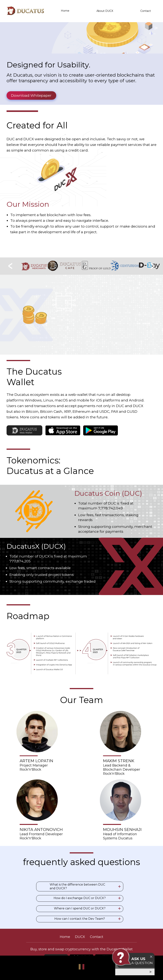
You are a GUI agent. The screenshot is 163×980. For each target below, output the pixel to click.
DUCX (80, 937)
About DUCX (105, 11)
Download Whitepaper (31, 95)
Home (65, 11)
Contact (146, 11)
